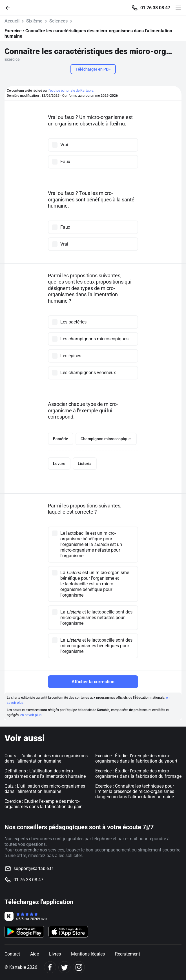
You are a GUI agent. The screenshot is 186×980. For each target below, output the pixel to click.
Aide (35, 954)
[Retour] (10, 7)
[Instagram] (79, 967)
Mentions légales (88, 954)
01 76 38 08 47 (155, 8)
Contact (12, 954)
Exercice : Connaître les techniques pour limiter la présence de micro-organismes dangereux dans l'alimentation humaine (135, 791)
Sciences (58, 21)
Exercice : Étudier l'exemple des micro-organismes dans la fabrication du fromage (138, 774)
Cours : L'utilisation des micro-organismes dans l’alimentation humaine (46, 758)
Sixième (34, 21)
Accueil (12, 21)
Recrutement (128, 954)
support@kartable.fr (33, 868)
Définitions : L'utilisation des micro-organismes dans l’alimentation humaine (45, 774)
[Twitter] (64, 967)
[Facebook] (50, 967)
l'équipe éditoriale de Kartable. (71, 91)
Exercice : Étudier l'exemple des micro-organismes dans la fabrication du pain (44, 804)
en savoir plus (31, 715)
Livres (55, 954)
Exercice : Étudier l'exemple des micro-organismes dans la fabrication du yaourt (136, 758)
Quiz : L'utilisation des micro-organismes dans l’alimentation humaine (45, 789)
